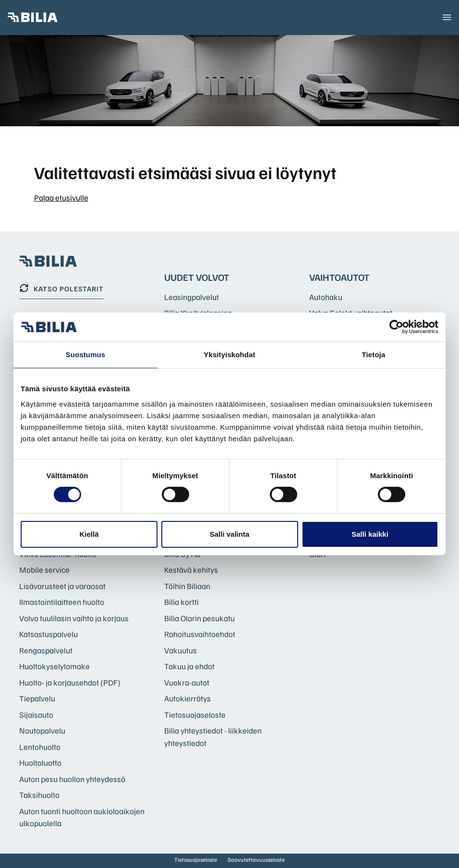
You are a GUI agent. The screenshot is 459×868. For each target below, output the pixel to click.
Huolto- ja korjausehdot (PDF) (70, 682)
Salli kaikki (370, 534)
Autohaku (326, 297)
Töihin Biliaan (187, 586)
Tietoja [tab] (374, 355)
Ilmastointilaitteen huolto (62, 602)
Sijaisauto (36, 715)
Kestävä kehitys (191, 570)
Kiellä (89, 534)
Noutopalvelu (42, 730)
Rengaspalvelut (46, 650)
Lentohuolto (40, 747)
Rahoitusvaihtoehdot (200, 634)
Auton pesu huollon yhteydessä (72, 779)
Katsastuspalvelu (48, 634)
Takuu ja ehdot (189, 666)
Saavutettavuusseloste (256, 860)
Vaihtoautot (339, 277)
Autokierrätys (187, 698)
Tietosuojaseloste (195, 715)
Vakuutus (181, 650)
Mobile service (44, 570)
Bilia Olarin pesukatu (199, 618)
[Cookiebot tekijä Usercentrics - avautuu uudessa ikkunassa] (396, 327)
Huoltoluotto (40, 763)
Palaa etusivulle (61, 198)
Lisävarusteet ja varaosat (62, 586)
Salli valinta (230, 534)
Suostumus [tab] (86, 355)
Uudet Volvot (197, 277)
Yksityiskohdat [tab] (229, 355)
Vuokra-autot (187, 682)
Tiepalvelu (37, 698)
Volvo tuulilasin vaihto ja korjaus (74, 618)
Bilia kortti (181, 602)
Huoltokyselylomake (54, 666)
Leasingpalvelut (192, 297)
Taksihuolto (39, 795)
